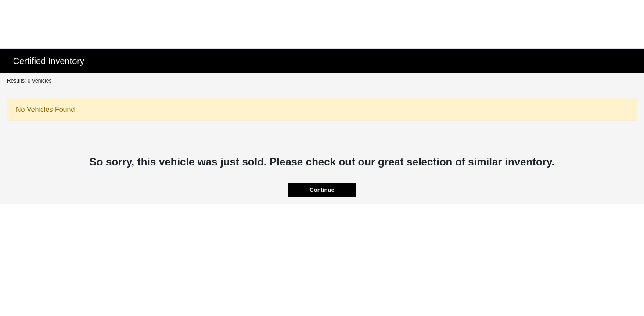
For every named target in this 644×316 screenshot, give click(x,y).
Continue (322, 190)
